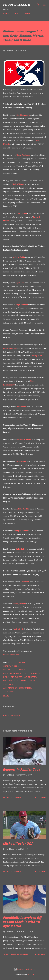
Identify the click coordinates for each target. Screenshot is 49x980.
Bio (17, 14)
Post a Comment (12, 715)
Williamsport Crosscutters (17, 688)
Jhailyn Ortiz (18, 629)
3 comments (17, 798)
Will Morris (21, 407)
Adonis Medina (23, 509)
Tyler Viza (20, 283)
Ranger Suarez (21, 531)
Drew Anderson (10, 348)
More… (28, 14)
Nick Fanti (25, 582)
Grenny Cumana (24, 440)
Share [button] (6, 696)
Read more (41, 798)
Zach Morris (21, 461)
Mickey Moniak (19, 604)
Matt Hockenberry (27, 677)
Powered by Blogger (25, 969)
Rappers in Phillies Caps (22, 769)
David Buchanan (23, 155)
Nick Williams (18, 184)
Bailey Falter (21, 549)
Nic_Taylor (31, 974)
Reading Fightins (27, 681)
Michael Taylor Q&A (18, 843)
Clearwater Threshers (15, 670)
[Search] (38, 5)
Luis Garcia (22, 213)
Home (6, 14)
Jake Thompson (23, 115)
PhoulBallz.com (17, 5)
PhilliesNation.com (11, 655)
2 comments (17, 872)
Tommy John (36, 356)
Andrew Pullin (19, 257)
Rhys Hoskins (22, 305)
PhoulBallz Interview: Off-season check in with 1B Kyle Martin (23, 922)
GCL (22, 673)
